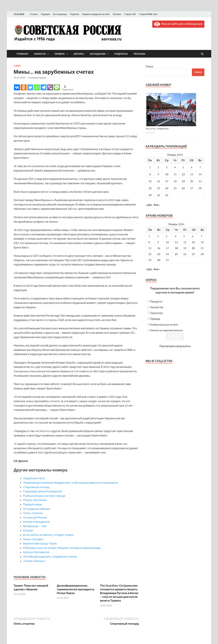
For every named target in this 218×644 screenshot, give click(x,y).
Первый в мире (33, 504)
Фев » (157, 205)
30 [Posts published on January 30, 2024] (159, 260)
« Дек (149, 205)
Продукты (156, 301)
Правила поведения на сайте (96, 14)
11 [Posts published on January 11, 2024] (176, 242)
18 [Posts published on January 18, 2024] (176, 248)
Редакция (46, 14)
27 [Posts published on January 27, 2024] (193, 254)
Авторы (79, 54)
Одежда (155, 319)
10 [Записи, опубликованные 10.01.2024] (167, 174)
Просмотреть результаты (175, 346)
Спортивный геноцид (36, 487)
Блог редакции (60, 14)
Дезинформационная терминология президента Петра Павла (76, 589)
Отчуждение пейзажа (39, 509)
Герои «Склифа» (33, 539)
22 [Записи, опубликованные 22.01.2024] (150, 188)
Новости (40, 54)
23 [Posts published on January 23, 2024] (159, 254)
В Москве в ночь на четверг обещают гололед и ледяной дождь (62, 548)
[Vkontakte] (17, 87)
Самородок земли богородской (42, 491)
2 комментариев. (37, 78)
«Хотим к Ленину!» (34, 561)
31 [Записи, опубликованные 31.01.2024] (167, 195)
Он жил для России (35, 517)
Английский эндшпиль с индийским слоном (50, 556)
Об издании (98, 54)
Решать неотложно (35, 500)
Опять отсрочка (33, 513)
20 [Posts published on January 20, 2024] (193, 248)
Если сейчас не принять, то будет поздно (48, 535)
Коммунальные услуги (164, 324)
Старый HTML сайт (148, 14)
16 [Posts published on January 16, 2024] (159, 248)
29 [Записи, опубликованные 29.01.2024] (150, 195)
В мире (17, 66)
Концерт (28, 530)
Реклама (117, 14)
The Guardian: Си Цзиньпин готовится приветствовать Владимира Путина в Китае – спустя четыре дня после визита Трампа (119, 593)
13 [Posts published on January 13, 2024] (193, 242)
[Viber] (50, 87)
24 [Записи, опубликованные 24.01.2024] (167, 188)
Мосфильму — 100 (35, 526)
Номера (60, 54)
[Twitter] (30, 87)
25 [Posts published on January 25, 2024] (176, 254)
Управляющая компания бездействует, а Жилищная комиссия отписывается (71, 483)
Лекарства (157, 307)
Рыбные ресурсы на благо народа (44, 496)
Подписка (75, 14)
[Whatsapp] (37, 87)
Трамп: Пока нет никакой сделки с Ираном (31, 587)
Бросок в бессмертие (36, 552)
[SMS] (57, 87)
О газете (34, 14)
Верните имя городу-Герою (40, 543)
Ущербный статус (34, 478)
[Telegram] (44, 87)
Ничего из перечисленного (167, 330)
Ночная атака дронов (36, 522)
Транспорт (157, 313)
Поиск (149, 66)
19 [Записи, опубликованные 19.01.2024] (183, 181)
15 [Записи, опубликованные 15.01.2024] (150, 181)
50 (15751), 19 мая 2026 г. (158, 129)
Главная (22, 54)
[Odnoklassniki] (24, 87)
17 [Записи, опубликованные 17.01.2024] (167, 181)
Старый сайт (130, 14)
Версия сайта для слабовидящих (178, 24)
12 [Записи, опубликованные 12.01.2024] (183, 174)
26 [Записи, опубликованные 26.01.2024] (183, 188)
